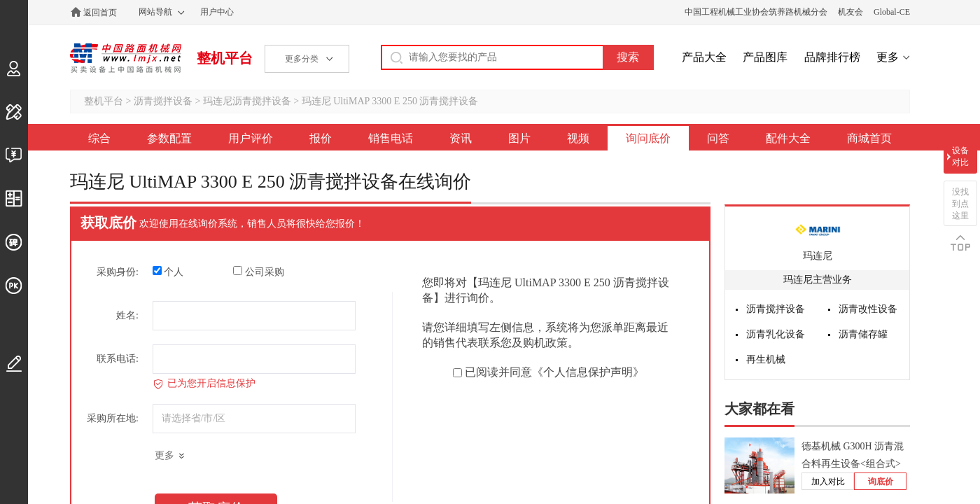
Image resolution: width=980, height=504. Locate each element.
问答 (718, 138)
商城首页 (869, 138)
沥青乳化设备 (776, 334)
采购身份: (118, 272)
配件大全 (788, 138)
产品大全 (704, 57)
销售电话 (391, 138)
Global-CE (892, 12)
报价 (321, 138)
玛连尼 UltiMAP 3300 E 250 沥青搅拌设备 (390, 101)
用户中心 (217, 12)
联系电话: (118, 359)
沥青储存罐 (863, 334)
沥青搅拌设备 (163, 101)
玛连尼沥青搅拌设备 (247, 101)
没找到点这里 (960, 204)
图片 (519, 138)
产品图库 (765, 57)
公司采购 (259, 272)
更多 (888, 57)
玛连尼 (818, 256)
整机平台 (225, 58)
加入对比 (828, 482)
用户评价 (251, 138)
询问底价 (648, 138)
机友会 (850, 12)
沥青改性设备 (868, 309)
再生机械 (766, 359)
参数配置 (169, 138)
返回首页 (100, 13)
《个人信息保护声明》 (588, 372)
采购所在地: (113, 418)
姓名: (127, 315)
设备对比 (960, 156)
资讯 (461, 138)
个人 (168, 272)
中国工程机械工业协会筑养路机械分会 (756, 12)
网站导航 (155, 12)
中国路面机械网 (126, 58)
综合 (99, 138)
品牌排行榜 (832, 57)
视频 (578, 138)
